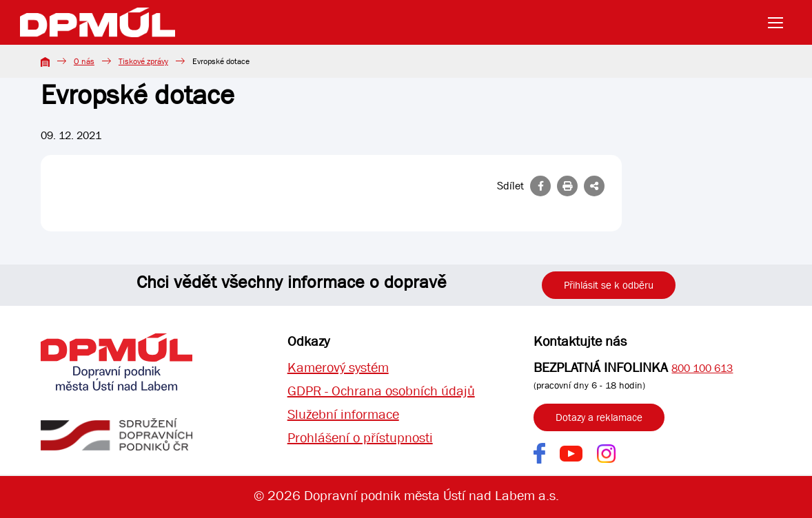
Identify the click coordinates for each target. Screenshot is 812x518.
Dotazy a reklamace (599, 417)
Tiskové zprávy (143, 61)
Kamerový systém (338, 367)
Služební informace (343, 414)
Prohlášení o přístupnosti (360, 438)
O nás (84, 61)
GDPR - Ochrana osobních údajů (381, 391)
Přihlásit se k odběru (609, 285)
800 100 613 (702, 368)
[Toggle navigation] (780, 23)
